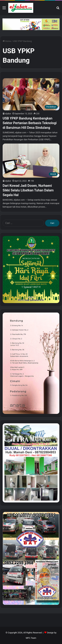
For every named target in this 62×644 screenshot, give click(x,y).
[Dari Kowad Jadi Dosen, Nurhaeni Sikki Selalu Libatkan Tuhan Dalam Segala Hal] (31, 161)
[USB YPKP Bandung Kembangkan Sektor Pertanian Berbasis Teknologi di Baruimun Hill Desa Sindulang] (31, 94)
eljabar (8, 114)
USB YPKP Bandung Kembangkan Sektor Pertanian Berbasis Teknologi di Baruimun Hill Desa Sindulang (30, 123)
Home (7, 41)
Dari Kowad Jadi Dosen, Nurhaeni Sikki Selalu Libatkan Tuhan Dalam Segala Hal (28, 190)
